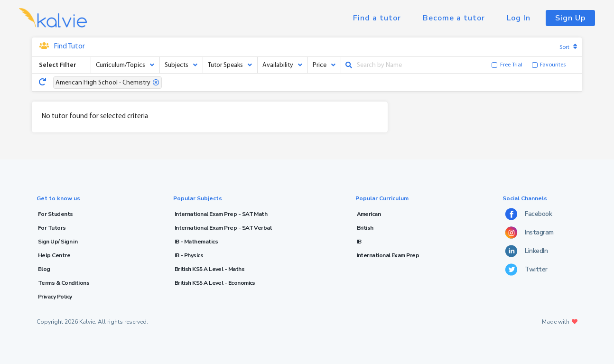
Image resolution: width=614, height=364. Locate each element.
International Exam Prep (388, 255)
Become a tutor (454, 18)
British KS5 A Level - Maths (209, 269)
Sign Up (570, 18)
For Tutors (52, 228)
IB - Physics (189, 255)
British (365, 228)
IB (359, 242)
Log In (519, 18)
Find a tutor (377, 18)
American (369, 214)
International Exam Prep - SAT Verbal (223, 228)
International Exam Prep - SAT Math (221, 214)
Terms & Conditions (64, 283)
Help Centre (54, 255)
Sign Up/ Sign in (58, 242)
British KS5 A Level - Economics (215, 283)
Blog (44, 269)
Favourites (553, 65)
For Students (56, 214)
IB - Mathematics (196, 242)
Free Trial (511, 65)
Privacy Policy (55, 297)
